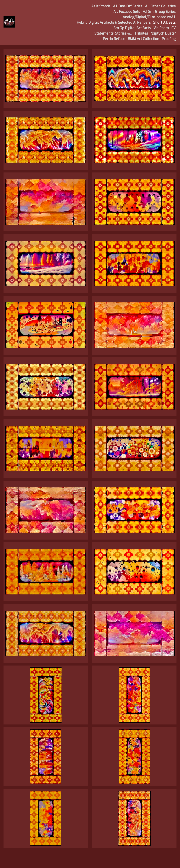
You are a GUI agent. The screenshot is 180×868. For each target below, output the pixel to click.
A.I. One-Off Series (128, 6)
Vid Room (161, 28)
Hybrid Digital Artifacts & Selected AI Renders (114, 23)
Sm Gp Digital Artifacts (132, 28)
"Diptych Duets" (163, 33)
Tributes (141, 33)
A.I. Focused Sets (127, 12)
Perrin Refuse (114, 39)
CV (173, 28)
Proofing (169, 39)
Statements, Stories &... (113, 33)
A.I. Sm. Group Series (159, 12)
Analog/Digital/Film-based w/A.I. (149, 17)
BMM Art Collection (143, 39)
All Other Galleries (160, 6)
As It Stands (101, 6)
